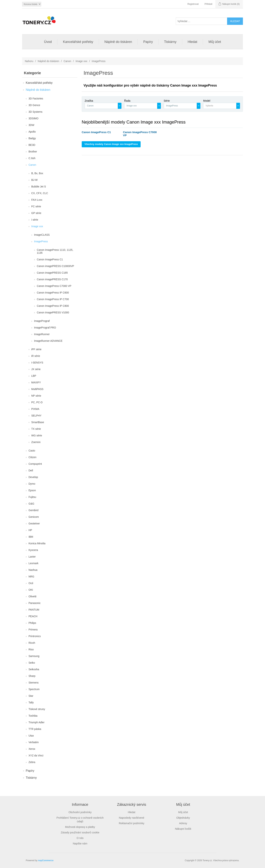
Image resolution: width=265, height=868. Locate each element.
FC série (36, 206)
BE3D (32, 145)
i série (35, 220)
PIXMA (35, 409)
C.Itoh (32, 158)
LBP (34, 376)
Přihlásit (208, 4)
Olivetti (32, 596)
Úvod (48, 42)
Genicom (34, 517)
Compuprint (35, 464)
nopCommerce (46, 860)
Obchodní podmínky (80, 812)
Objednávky (183, 818)
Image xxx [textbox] (132, 106)
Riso (31, 649)
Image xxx (82, 61)
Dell (31, 470)
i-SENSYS (37, 363)
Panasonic (35, 603)
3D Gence (34, 105)
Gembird (33, 510)
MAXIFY (36, 382)
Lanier (32, 557)
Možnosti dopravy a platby (80, 827)
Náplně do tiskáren (118, 42)
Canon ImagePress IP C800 (53, 306)
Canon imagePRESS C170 (52, 279)
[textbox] (220, 106)
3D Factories (36, 99)
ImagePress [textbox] (172, 106)
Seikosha (34, 669)
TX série (36, 429)
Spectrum (34, 689)
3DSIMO (33, 118)
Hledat (192, 42)
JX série (36, 369)
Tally (31, 702)
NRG (31, 577)
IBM (31, 537)
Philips (32, 623)
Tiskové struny (37, 709)
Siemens (33, 683)
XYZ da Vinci (36, 755)
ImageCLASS (42, 235)
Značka (89, 101)
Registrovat (193, 4)
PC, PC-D (37, 402)
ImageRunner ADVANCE (48, 341)
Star (31, 696)
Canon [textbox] (90, 106)
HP (30, 530)
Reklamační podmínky (132, 823)
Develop (33, 477)
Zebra (32, 762)
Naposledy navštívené (132, 818)
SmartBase (38, 422)
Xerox (32, 749)
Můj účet (215, 42)
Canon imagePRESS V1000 (53, 312)
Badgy (32, 138)
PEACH (33, 616)
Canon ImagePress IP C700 (53, 299)
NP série (36, 396)
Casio (32, 451)
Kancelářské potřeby (78, 42)
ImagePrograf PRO (45, 328)
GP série (36, 213)
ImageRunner (42, 334)
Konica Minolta (37, 543)
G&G (31, 504)
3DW (31, 125)
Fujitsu (32, 497)
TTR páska (35, 729)
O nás (80, 838)
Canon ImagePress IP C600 (53, 293)
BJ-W (34, 180)
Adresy (183, 823)
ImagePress (41, 241)
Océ (31, 583)
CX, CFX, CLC (40, 193)
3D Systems (35, 112)
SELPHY (36, 416)
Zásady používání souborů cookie (80, 832)
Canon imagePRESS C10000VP (55, 266)
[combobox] (103, 106)
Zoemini (36, 442)
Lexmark (33, 563)
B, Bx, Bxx (37, 173)
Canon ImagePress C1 (50, 259)
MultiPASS (37, 389)
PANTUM (34, 610)
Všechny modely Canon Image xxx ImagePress (111, 144)
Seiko (32, 663)
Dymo (32, 484)
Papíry (148, 42)
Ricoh (32, 643)
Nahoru (29, 61)
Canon (67, 61)
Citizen (32, 457)
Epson (32, 490)
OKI (31, 590)
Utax (31, 736)
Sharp (32, 676)
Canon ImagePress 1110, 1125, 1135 (55, 251)
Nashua (33, 570)
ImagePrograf (42, 321)
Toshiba (33, 716)
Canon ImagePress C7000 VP (54, 286)
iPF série (36, 349)
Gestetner (34, 523)
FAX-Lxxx (37, 200)
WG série (37, 435)
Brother (33, 152)
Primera (33, 630)
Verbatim (34, 742)
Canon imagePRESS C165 (52, 273)
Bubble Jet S (39, 187)
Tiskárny (170, 42)
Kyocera (33, 550)
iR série (36, 356)
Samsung (34, 656)
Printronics (35, 636)
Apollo (32, 132)
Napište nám (80, 844)
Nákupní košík (183, 829)
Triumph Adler (37, 722)
